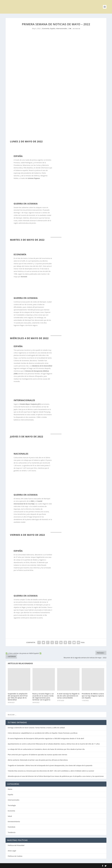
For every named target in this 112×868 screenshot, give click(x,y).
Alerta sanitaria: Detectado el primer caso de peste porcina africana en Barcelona (38, 760)
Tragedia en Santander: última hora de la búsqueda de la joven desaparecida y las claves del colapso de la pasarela (50, 765)
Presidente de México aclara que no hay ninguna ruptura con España (93, 696)
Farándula (11, 827)
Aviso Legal (12, 851)
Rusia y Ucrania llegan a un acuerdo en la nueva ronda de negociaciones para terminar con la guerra (43, 697)
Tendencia (12, 832)
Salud (10, 816)
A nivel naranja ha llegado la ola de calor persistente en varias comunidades (68, 696)
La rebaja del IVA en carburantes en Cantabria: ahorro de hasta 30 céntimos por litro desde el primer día (46, 749)
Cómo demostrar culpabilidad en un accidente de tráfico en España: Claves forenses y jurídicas (43, 733)
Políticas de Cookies (15, 856)
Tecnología (12, 805)
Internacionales (62, 28)
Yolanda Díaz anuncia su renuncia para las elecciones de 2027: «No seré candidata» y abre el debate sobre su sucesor (51, 771)
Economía (46, 28)
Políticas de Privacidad (16, 845)
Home (10, 789)
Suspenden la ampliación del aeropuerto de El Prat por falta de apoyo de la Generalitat (18, 697)
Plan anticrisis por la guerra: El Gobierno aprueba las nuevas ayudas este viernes (37, 755)
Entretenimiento (14, 822)
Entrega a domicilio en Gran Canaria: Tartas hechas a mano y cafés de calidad (36, 728)
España (53, 28)
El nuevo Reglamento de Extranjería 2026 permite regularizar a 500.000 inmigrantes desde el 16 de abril (46, 738)
